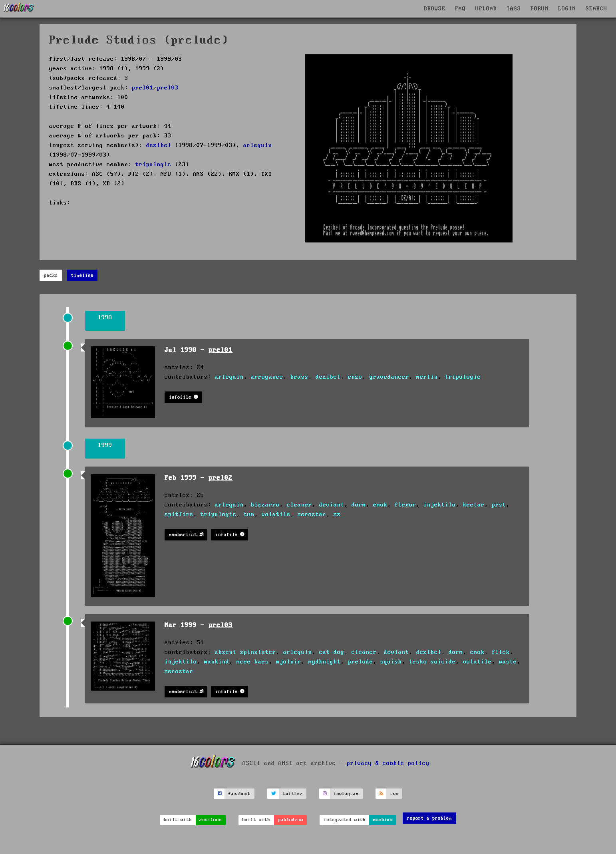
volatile (276, 514)
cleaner (299, 505)
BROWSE (435, 9)
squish (391, 662)
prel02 (221, 478)
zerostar (312, 514)
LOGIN (567, 9)
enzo (355, 377)
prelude (361, 662)
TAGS (514, 9)
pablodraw (291, 820)
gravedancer (389, 377)
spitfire (179, 514)
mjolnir (289, 662)
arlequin (258, 145)
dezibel (159, 145)
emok (380, 505)
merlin (427, 377)
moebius (383, 820)
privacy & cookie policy (388, 763)
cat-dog (332, 652)
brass (299, 377)
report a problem (429, 818)
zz (337, 514)
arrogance (267, 377)
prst (499, 505)
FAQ (460, 9)
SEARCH (596, 9)
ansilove (211, 820)
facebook (239, 794)
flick (501, 652)
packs (51, 275)
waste (508, 662)
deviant (332, 505)
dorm (359, 505)
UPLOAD (486, 9)
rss (394, 794)
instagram (346, 794)
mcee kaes (253, 662)
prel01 (143, 88)
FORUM (539, 9)
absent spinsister (245, 652)
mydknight (325, 662)
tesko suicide (432, 662)
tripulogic (153, 165)
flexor (405, 505)
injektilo (440, 505)
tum (249, 514)
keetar (474, 505)
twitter (293, 794)
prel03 (168, 88)
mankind (217, 662)
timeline (82, 275)
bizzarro (265, 505)
